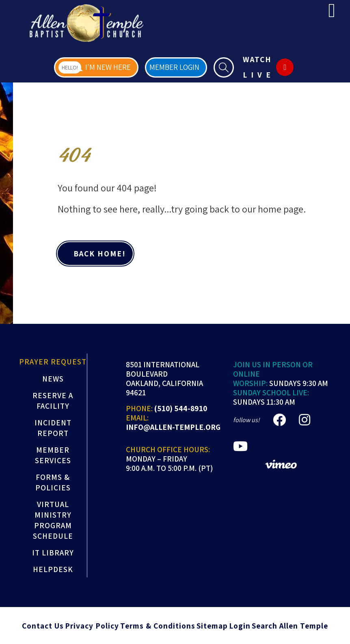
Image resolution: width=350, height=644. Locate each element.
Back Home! (98, 254)
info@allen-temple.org (173, 427)
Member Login (174, 67)
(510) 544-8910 (181, 409)
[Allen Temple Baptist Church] (86, 23)
